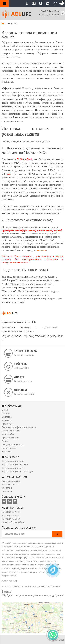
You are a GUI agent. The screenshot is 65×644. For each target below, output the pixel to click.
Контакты (7, 420)
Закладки (7, 488)
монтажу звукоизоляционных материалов (32, 568)
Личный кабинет (11, 481)
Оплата (6, 413)
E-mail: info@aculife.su (13, 522)
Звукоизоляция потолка (15, 464)
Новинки (7, 451)
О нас (5, 410)
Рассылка (7, 491)
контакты (41, 250)
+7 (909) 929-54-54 (11, 519)
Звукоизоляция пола (13, 468)
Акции (5, 441)
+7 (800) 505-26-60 (11, 512)
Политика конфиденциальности (19, 427)
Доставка (7, 417)
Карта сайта (8, 434)
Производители (10, 438)
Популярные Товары (13, 444)
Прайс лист (8, 424)
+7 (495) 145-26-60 (50, 11)
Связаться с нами (11, 431)
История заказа (10, 484)
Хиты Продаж (9, 448)
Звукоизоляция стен (13, 461)
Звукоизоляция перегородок (17, 471)
